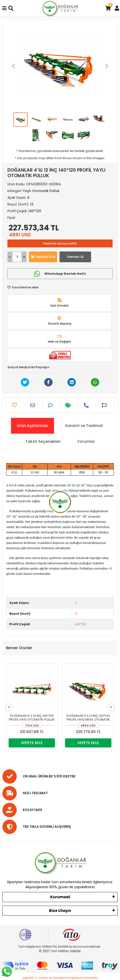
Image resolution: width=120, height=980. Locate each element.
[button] (13, 66)
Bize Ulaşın (60, 911)
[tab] (33, 426)
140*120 (80, 624)
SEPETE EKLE (32, 743)
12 (76, 614)
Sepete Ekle (43, 257)
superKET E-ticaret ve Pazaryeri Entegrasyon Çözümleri (60, 978)
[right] (111, 707)
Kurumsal (60, 897)
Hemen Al (75, 257)
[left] (9, 707)
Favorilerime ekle (23, 287)
